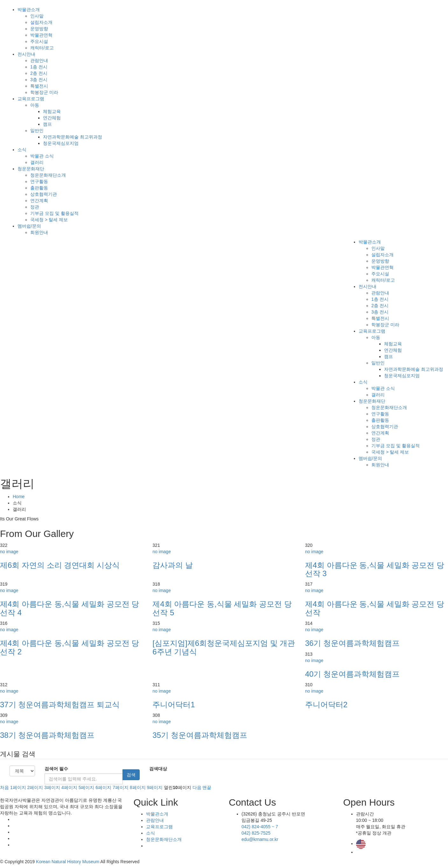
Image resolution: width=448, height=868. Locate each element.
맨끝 (207, 787)
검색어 (56, 769)
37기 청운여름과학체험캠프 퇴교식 (60, 705)
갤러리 (37, 162)
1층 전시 (39, 67)
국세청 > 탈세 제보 (49, 220)
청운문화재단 (31, 169)
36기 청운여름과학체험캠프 (352, 643)
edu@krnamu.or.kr (260, 839)
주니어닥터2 (326, 705)
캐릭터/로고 (42, 48)
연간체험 (52, 118)
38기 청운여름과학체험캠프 (47, 735)
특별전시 (39, 86)
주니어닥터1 (174, 705)
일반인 (37, 131)
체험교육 (52, 111)
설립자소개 (41, 22)
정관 (35, 207)
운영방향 (39, 29)
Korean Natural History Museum (68, 862)
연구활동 (39, 181)
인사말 (37, 16)
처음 (4, 787)
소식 (22, 150)
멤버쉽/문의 (29, 226)
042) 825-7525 (256, 833)
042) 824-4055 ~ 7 (260, 827)
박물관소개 (29, 10)
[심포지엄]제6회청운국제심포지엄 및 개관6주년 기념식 (224, 647)
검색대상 (158, 769)
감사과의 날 (173, 565)
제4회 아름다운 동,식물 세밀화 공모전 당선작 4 (70, 608)
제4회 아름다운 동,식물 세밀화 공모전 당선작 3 (375, 569)
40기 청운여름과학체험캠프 (352, 674)
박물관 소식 (42, 156)
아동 (35, 105)
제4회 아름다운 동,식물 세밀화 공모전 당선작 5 (222, 608)
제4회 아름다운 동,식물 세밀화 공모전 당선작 (375, 608)
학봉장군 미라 (44, 92)
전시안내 (26, 54)
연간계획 (39, 201)
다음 (197, 787)
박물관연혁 (41, 35)
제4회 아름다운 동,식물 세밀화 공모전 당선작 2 (70, 647)
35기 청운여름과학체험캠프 (200, 735)
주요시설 (39, 41)
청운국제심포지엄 (61, 143)
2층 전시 (39, 73)
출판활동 (39, 188)
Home (19, 497)
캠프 (47, 124)
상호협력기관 (44, 194)
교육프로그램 (31, 99)
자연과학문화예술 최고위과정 (73, 137)
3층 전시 (39, 80)
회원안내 (39, 232)
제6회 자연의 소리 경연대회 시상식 (60, 565)
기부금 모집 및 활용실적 (54, 213)
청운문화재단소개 (48, 175)
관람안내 (39, 60)
